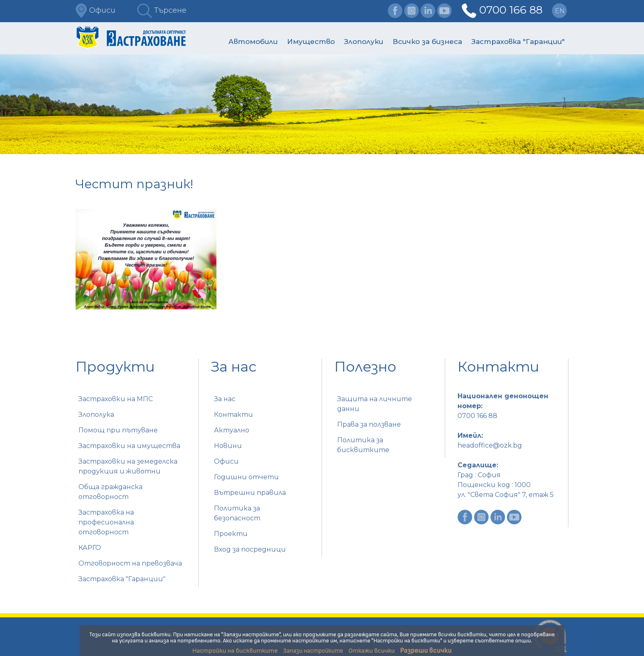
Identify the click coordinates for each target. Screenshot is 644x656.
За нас (225, 399)
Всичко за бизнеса (427, 42)
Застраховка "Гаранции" (518, 42)
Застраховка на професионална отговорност (106, 522)
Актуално (232, 430)
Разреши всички (426, 651)
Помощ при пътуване (118, 430)
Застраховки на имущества (129, 446)
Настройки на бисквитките (235, 651)
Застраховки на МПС (116, 399)
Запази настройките (313, 651)
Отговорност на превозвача (130, 563)
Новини (228, 446)
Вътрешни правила (250, 493)
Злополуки (364, 42)
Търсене (162, 10)
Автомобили (253, 42)
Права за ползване (369, 424)
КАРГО (90, 548)
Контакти (233, 415)
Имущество (311, 42)
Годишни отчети (246, 477)
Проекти (231, 534)
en (560, 11)
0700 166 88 (511, 10)
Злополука (96, 415)
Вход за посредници (250, 549)
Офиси (95, 10)
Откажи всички (371, 651)
